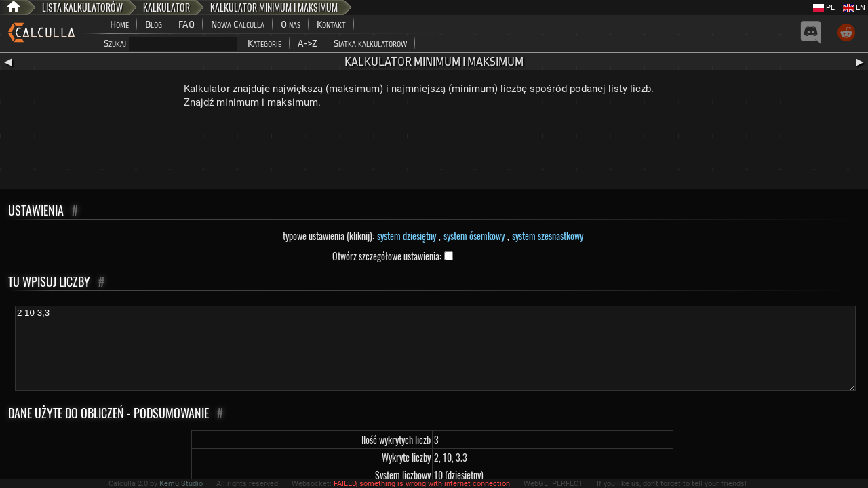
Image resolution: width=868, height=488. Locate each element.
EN (854, 8)
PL (824, 8)
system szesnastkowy (548, 236)
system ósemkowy (474, 236)
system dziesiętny (407, 236)
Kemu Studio (181, 484)
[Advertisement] (434, 152)
